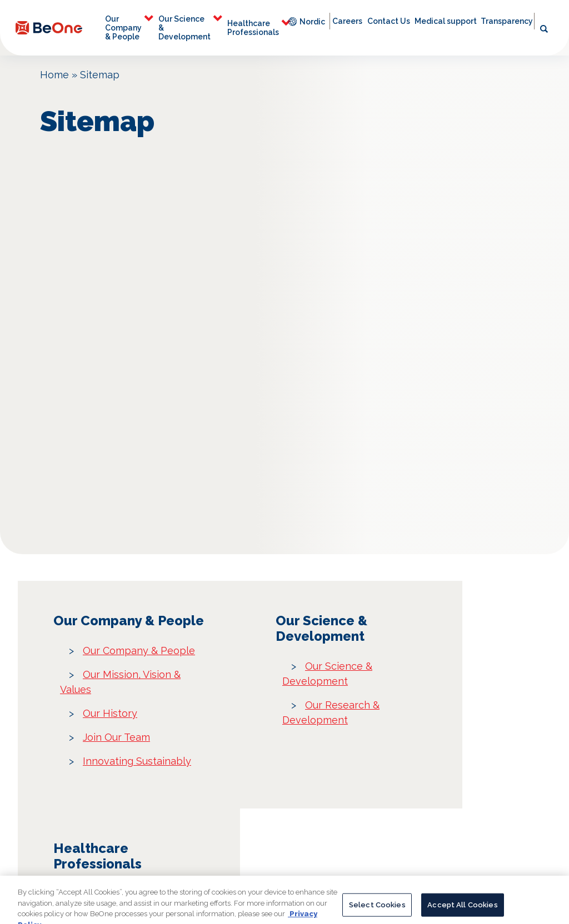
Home (54, 75)
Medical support (446, 21)
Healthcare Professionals (253, 28)
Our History (110, 713)
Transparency (507, 21)
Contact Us (389, 21)
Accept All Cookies (462, 912)
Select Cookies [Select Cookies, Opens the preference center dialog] (377, 912)
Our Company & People (123, 28)
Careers (347, 21)
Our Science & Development (184, 28)
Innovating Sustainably (137, 761)
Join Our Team (116, 737)
